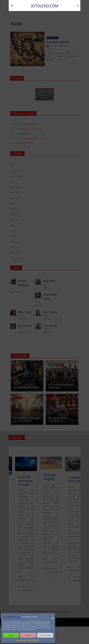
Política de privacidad (33, 640)
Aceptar (11, 635)
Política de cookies (21, 640)
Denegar (28, 635)
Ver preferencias (45, 635)
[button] (52, 617)
